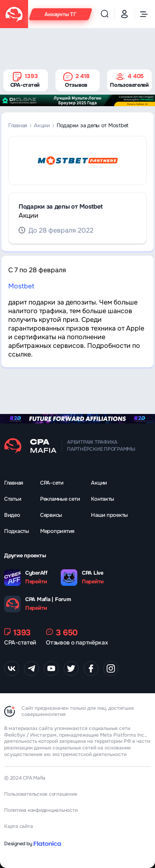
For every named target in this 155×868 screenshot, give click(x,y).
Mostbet (21, 286)
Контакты (103, 499)
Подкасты (17, 531)
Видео (12, 515)
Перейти (36, 582)
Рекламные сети (60, 499)
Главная (18, 125)
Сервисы (51, 515)
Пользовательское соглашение (41, 794)
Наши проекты (109, 515)
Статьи (13, 499)
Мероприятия (57, 531)
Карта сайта (18, 826)
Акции (42, 125)
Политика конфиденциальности (41, 810)
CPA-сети (52, 483)
